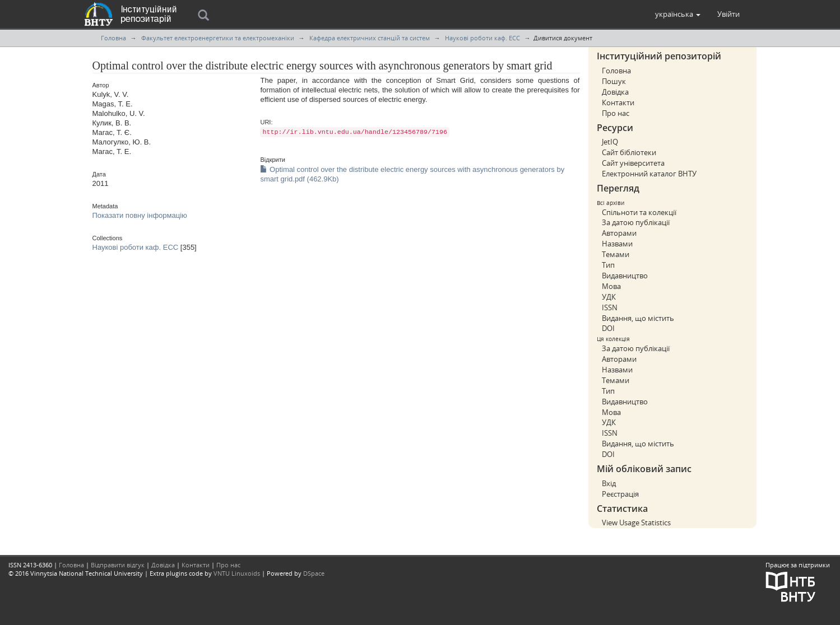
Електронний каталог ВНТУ (649, 174)
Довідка (615, 92)
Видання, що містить (638, 318)
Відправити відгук (118, 565)
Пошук (614, 81)
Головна (113, 38)
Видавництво (625, 276)
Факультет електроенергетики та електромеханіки (218, 38)
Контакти (618, 102)
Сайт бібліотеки (629, 152)
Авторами (619, 233)
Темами (616, 254)
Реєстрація (620, 494)
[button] (678, 14)
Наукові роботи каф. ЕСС (482, 38)
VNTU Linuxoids (237, 573)
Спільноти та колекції (639, 212)
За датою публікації (636, 222)
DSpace (314, 573)
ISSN (610, 307)
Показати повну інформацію (140, 215)
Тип (608, 265)
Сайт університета (633, 163)
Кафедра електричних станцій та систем (370, 38)
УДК (609, 297)
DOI (608, 328)
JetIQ (610, 142)
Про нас (616, 113)
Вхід (609, 483)
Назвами (617, 244)
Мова (611, 286)
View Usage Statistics (636, 523)
